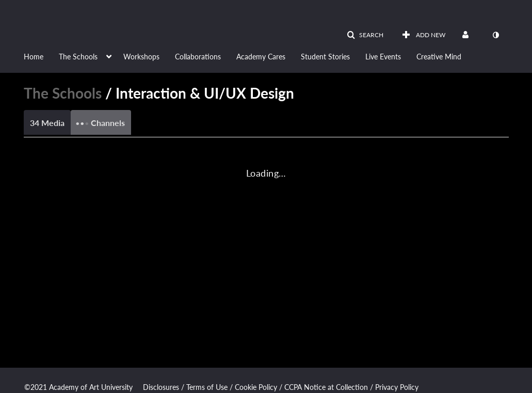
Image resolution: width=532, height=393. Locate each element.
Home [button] (34, 57)
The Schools (63, 93)
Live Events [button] (383, 57)
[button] (365, 35)
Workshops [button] (141, 57)
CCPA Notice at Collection (326, 387)
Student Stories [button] (325, 57)
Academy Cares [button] (261, 57)
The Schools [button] (78, 57)
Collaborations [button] (198, 57)
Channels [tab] (100, 120)
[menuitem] (41, 56)
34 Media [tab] (47, 123)
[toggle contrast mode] (496, 35)
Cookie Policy (256, 387)
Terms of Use (207, 387)
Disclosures (161, 387)
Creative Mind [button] (439, 57)
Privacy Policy (397, 387)
